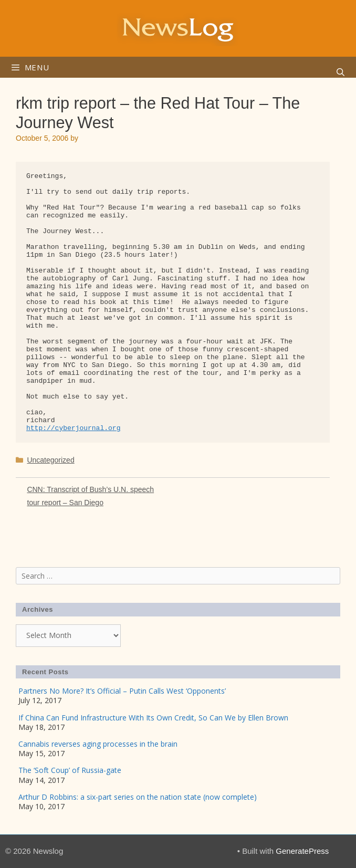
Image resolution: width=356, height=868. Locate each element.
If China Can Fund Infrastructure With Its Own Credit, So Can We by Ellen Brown (153, 718)
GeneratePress (302, 851)
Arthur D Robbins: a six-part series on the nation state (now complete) (138, 797)
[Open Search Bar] (341, 72)
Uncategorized (50, 460)
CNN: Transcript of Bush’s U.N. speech (90, 489)
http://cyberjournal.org (73, 428)
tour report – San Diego (65, 503)
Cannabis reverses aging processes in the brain (98, 744)
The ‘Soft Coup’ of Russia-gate (70, 770)
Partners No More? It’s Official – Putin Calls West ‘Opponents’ (122, 691)
